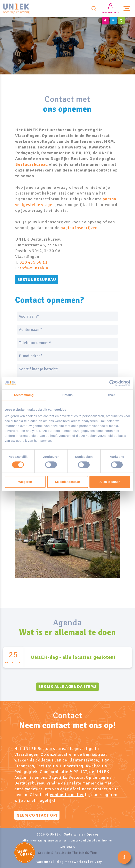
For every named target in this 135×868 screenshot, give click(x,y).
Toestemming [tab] (24, 395)
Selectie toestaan (68, 482)
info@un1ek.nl (35, 268)
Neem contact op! (37, 815)
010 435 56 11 (33, 262)
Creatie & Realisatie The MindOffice (68, 853)
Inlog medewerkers (71, 862)
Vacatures (44, 862)
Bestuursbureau (31, 164)
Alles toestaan (110, 482)
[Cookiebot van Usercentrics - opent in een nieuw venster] (112, 383)
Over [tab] (112, 395)
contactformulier (67, 795)
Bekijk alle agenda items (67, 687)
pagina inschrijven (79, 228)
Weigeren (25, 482)
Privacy (96, 862)
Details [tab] (67, 395)
